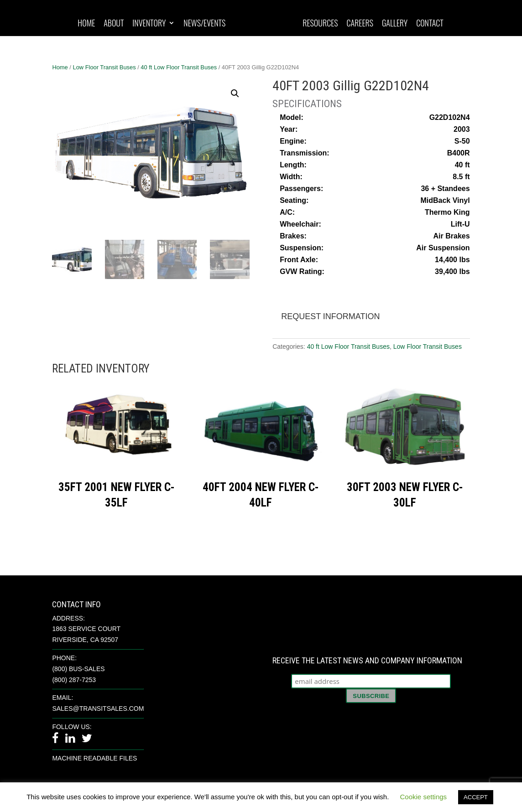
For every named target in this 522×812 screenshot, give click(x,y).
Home (86, 24)
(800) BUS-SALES (78, 669)
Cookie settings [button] (424, 797)
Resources (320, 24)
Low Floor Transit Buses (104, 67)
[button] (235, 93)
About (114, 24)
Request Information (330, 316)
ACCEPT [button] (476, 797)
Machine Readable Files (94, 758)
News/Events (204, 24)
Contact (430, 24)
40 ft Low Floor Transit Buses (179, 67)
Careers (360, 24)
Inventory (149, 24)
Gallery (395, 24)
